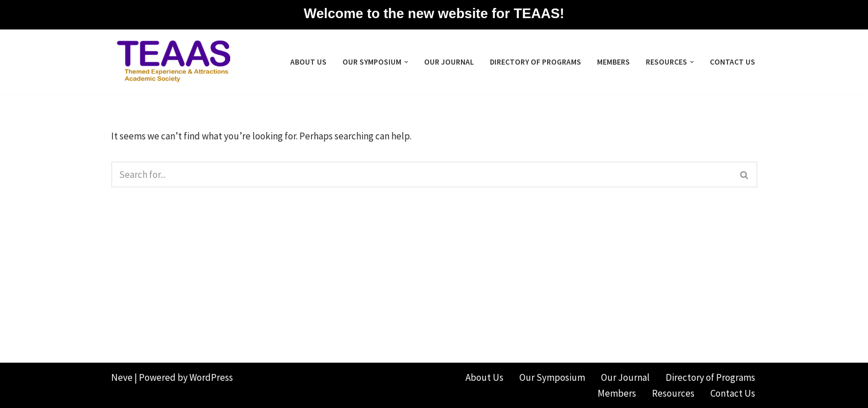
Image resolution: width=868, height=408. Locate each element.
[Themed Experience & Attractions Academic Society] (171, 62)
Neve (122, 377)
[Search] (422, 175)
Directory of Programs (535, 62)
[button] (406, 62)
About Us (308, 62)
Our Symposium (552, 377)
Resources (673, 393)
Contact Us (732, 62)
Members (613, 62)
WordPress (211, 377)
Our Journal (449, 62)
